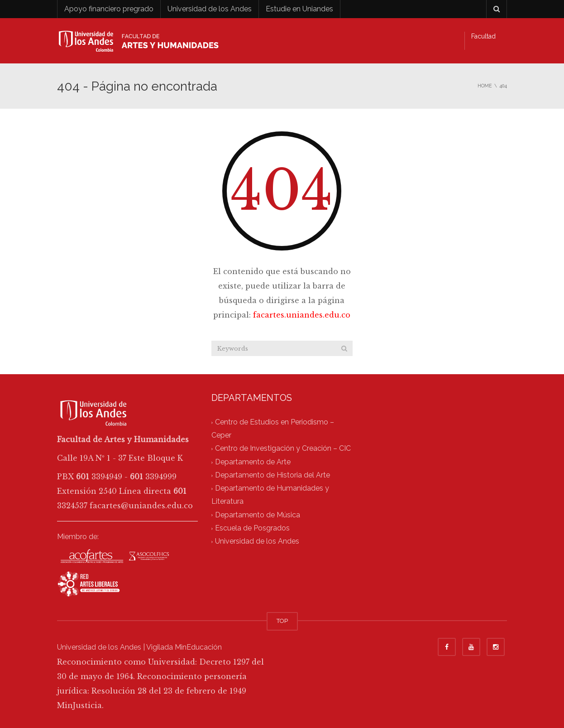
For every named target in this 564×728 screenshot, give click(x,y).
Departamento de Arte (253, 462)
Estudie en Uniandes (299, 9)
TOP (282, 621)
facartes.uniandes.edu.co (302, 315)
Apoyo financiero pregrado (109, 9)
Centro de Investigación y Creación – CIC (283, 449)
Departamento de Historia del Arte (272, 475)
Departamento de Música (258, 515)
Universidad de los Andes (210, 9)
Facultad (483, 36)
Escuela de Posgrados (252, 528)
